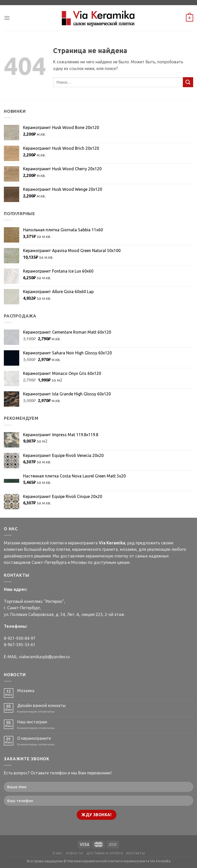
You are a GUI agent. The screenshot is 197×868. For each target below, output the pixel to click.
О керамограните (34, 738)
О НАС (57, 853)
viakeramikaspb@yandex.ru (44, 657)
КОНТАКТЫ (136, 853)
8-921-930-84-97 (20, 638)
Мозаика (26, 691)
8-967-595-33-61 (20, 645)
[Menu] (7, 18)
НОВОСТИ (74, 853)
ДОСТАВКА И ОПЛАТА (105, 853)
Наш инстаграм (32, 722)
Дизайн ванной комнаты (41, 705)
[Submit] (188, 82)
